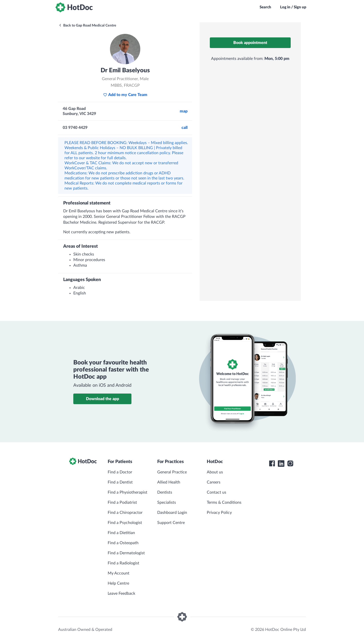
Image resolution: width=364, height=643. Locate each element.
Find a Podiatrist (122, 502)
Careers (214, 482)
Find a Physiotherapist (128, 492)
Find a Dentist (120, 482)
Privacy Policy (219, 513)
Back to (87, 26)
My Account (119, 573)
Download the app (103, 399)
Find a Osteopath (123, 543)
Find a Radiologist (123, 563)
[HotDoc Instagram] (290, 464)
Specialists (167, 502)
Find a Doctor (120, 472)
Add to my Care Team (125, 95)
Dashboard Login (172, 513)
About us (215, 472)
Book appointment (250, 43)
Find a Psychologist (125, 523)
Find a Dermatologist (126, 553)
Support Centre (171, 523)
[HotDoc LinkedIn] (281, 464)
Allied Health (169, 482)
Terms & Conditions (224, 502)
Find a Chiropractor (125, 513)
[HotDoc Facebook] (272, 464)
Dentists (165, 492)
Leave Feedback (121, 593)
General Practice (172, 472)
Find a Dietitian (121, 533)
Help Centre (118, 583)
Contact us (217, 492)
